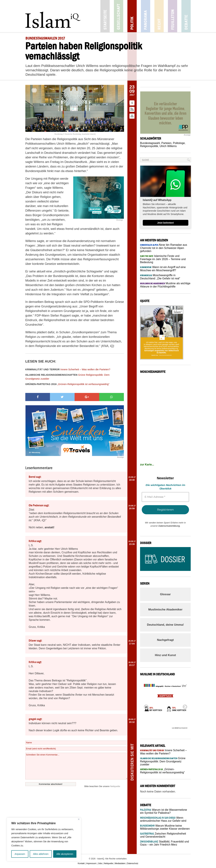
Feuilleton (173, 16)
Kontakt (81, 863)
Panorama (146, 16)
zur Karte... (147, 465)
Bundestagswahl (150, 143)
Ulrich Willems (168, 146)
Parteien (166, 143)
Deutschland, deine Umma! (165, 625)
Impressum (91, 863)
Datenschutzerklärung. (169, 526)
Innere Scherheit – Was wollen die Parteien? (68, 369)
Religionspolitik (149, 146)
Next (184, 706)
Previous (145, 706)
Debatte (186, 16)
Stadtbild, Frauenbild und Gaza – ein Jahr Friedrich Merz (164, 843)
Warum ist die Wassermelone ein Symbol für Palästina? (164, 811)
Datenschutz (133, 863)
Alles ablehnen (41, 854)
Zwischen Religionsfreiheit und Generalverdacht (163, 835)
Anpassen (20, 854)
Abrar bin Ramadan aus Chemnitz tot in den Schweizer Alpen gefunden (164, 248)
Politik (132, 16)
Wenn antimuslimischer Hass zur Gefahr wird (163, 819)
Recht (159, 16)
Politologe (179, 143)
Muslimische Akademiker (165, 610)
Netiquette (115, 786)
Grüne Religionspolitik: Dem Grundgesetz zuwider (67, 377)
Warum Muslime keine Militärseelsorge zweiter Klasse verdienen (165, 827)
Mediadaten (120, 863)
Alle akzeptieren (65, 854)
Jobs (100, 863)
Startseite (105, 16)
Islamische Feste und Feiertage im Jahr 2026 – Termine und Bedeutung (163, 259)
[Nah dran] (79, 819)
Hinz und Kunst (165, 655)
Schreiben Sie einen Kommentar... (76, 766)
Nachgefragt (165, 640)
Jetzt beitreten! (166, 223)
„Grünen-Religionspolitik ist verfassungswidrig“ (67, 384)
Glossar (165, 594)
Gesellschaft (119, 16)
